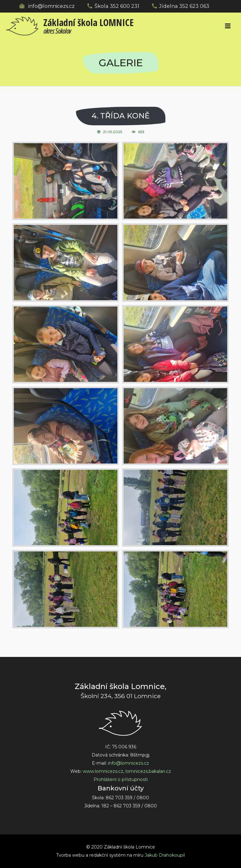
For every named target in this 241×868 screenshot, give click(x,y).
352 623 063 (194, 6)
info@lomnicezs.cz (51, 6)
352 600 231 (125, 6)
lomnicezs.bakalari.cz (148, 771)
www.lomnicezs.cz (103, 771)
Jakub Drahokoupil (165, 855)
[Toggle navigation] (228, 26)
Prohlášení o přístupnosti (121, 779)
